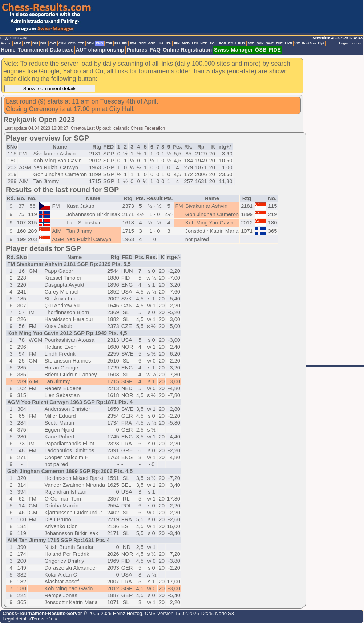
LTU (195, 43)
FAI (117, 43)
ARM (17, 43)
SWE (270, 43)
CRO (72, 43)
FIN (124, 43)
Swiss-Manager (233, 50)
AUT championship (100, 50)
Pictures (137, 50)
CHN (62, 43)
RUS (242, 43)
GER (142, 43)
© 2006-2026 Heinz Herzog (112, 613)
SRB (251, 43)
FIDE (275, 50)
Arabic (6, 43)
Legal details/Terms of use (31, 619)
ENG (100, 43)
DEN (90, 43)
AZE (27, 43)
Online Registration (187, 50)
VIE (297, 43)
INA (161, 43)
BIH (35, 43)
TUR (279, 43)
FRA (133, 43)
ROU (232, 43)
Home (8, 50)
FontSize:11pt (313, 43)
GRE (152, 43)
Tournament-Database (46, 50)
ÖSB (261, 50)
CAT (53, 43)
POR (222, 43)
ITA (168, 43)
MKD (186, 43)
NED (204, 43)
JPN (177, 43)
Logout (356, 43)
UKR (288, 43)
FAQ (155, 50)
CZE (81, 43)
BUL (44, 43)
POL (213, 43)
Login (343, 43)
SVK (260, 43)
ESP (109, 43)
